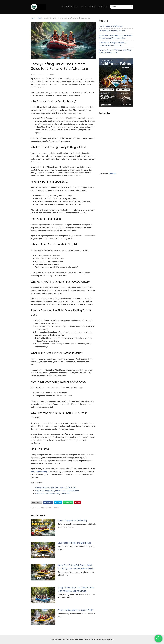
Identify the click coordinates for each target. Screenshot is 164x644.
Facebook (48, 502)
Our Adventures (70, 7)
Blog (83, 7)
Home (33, 18)
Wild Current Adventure (95, 639)
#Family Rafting (45, 508)
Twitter (58, 502)
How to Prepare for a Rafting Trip (73, 520)
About (92, 7)
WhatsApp (68, 502)
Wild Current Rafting (39, 472)
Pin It (77, 502)
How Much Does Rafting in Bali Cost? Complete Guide (57, 491)
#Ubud (56, 508)
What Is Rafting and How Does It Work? (75, 610)
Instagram (112, 173)
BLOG (39, 18)
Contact (103, 7)
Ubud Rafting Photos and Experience (74, 543)
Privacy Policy (109, 639)
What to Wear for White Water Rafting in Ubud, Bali (56, 488)
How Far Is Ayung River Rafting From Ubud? (53, 494)
